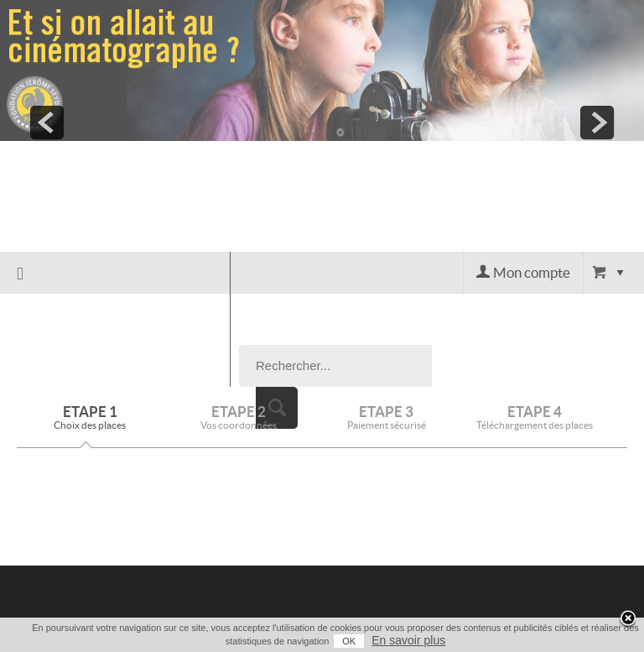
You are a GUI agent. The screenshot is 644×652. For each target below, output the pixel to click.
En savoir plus (408, 640)
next (597, 123)
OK (349, 641)
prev (47, 123)
